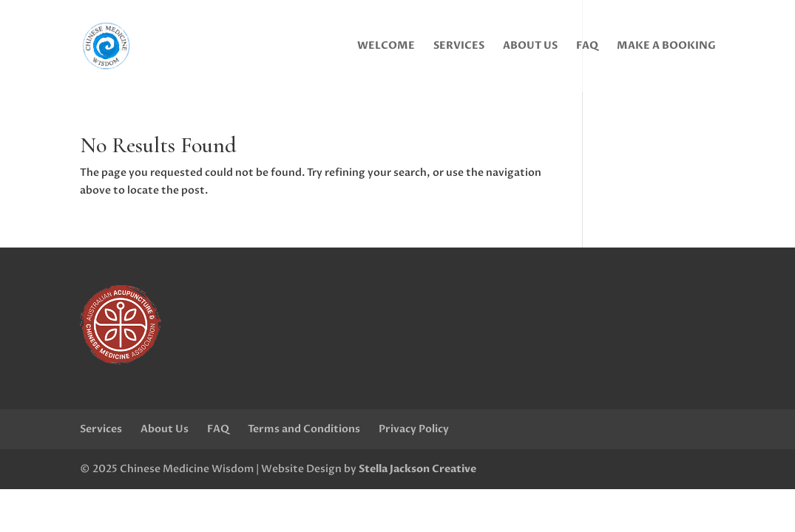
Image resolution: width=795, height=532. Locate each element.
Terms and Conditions (304, 429)
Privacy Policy (414, 429)
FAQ (587, 47)
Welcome (386, 47)
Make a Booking (666, 47)
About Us (530, 47)
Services (459, 47)
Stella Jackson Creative (417, 469)
